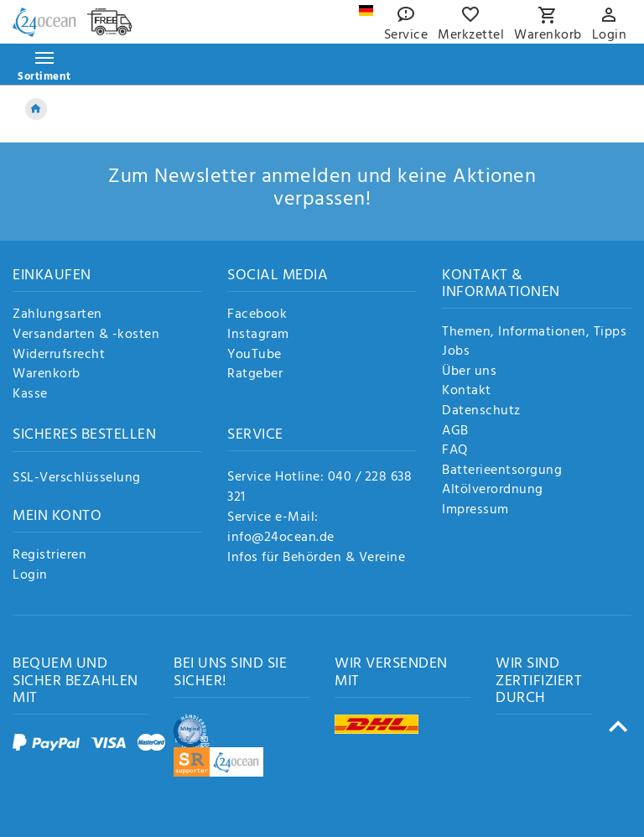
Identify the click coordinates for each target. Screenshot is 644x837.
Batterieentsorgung (502, 471)
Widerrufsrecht (59, 356)
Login (30, 576)
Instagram (258, 335)
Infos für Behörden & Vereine (316, 558)
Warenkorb (47, 375)
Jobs (456, 352)
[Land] (366, 10)
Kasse (30, 395)
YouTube (254, 356)
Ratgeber (255, 375)
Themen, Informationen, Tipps (534, 333)
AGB (455, 432)
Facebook (257, 315)
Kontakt (467, 392)
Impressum (475, 511)
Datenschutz (481, 412)
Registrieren (49, 556)
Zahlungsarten (57, 315)
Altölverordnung (493, 491)
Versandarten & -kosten (86, 335)
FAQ (455, 451)
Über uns (469, 372)
